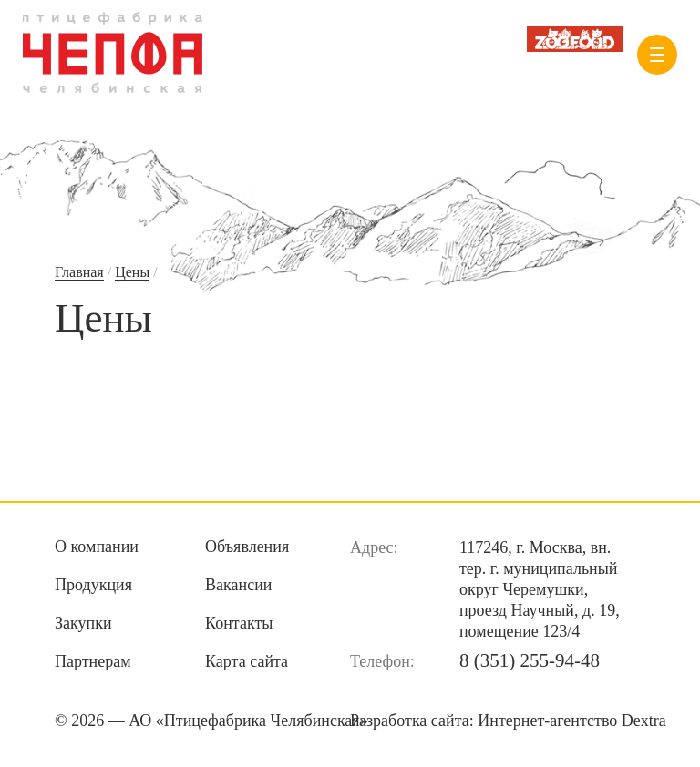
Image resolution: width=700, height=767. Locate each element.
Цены (132, 272)
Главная (79, 272)
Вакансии (238, 585)
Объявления (247, 547)
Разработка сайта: (508, 721)
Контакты (239, 623)
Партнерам (93, 661)
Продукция (93, 585)
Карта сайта (247, 661)
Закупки (83, 623)
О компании (97, 547)
